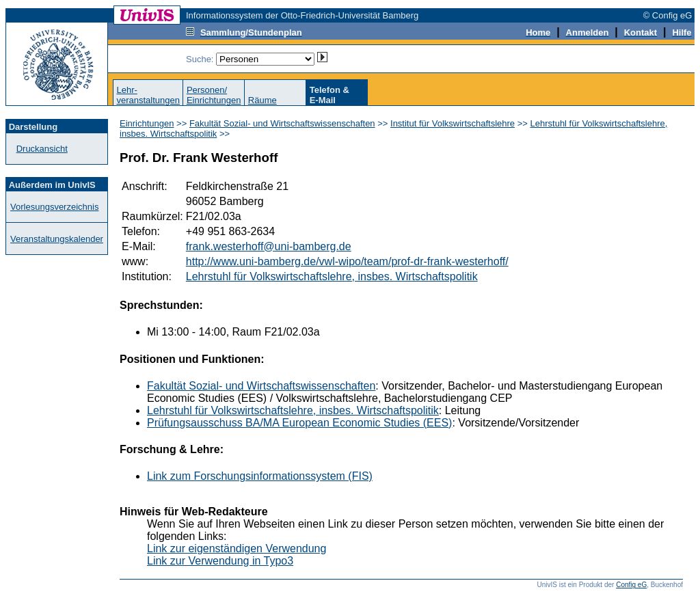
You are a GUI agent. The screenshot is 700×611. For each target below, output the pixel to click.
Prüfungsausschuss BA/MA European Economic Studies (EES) (299, 423)
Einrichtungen (147, 123)
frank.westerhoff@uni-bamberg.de (269, 246)
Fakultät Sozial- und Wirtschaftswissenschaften (282, 123)
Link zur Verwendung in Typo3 (220, 561)
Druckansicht (42, 149)
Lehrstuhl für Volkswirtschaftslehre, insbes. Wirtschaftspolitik (332, 276)
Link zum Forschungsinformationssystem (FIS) (260, 476)
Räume (262, 100)
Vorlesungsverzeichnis (54, 207)
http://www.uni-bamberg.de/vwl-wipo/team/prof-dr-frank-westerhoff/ (347, 261)
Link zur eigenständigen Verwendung (237, 548)
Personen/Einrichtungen (214, 95)
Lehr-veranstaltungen (148, 95)
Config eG (631, 585)
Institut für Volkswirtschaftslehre (453, 123)
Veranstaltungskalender (57, 239)
